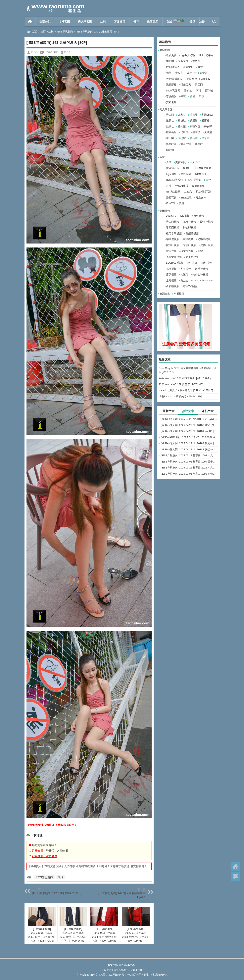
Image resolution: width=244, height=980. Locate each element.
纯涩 (200, 251)
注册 (202, 22)
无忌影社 (171, 85)
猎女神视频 (187, 251)
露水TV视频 (190, 286)
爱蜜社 (205, 120)
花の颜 (182, 126)
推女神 (170, 61)
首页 (30, 22)
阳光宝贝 (186, 85)
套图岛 (34, 52)
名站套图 (64, 22)
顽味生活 (186, 144)
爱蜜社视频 (207, 222)
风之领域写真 (204, 192)
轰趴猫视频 (173, 286)
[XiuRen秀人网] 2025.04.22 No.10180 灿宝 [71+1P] (189, 425)
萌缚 (199, 91)
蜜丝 (208, 180)
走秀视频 (171, 280)
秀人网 (170, 115)
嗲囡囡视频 (173, 227)
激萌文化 (188, 67)
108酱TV (171, 216)
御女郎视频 (190, 227)
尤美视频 (186, 269)
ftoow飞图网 (173, 91)
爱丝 (169, 162)
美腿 (181, 203)
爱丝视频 (171, 251)
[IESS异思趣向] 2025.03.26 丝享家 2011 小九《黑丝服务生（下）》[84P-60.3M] (189, 468)
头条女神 (183, 61)
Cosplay (205, 79)
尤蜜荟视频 (190, 222)
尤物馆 (182, 138)
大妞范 (184, 274)
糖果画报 (171, 132)
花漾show (207, 115)
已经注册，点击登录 (45, 856)
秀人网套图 (85, 22)
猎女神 (204, 73)
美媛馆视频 (192, 233)
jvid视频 (185, 216)
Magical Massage (202, 280)
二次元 (188, 192)
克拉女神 (192, 79)
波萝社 (196, 61)
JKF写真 (192, 263)
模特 (136, 22)
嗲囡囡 (170, 138)
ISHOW (171, 203)
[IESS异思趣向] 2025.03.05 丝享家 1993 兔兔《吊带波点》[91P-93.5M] (189, 474)
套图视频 (120, 22)
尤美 (169, 73)
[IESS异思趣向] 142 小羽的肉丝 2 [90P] (57, 893)
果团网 (199, 85)
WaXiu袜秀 (182, 186)
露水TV (192, 73)
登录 (192, 22)
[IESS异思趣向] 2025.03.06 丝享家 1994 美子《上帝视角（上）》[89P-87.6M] (189, 462)
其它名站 (171, 102)
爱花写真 (171, 198)
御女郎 (208, 126)
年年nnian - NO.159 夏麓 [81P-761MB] (181, 384)
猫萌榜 (196, 132)
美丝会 (184, 280)
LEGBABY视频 (175, 263)
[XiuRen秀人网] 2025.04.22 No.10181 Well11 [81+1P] (189, 431)
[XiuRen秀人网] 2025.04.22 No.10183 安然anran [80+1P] (189, 449)
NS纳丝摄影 (173, 192)
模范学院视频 (174, 233)
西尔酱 (209, 91)
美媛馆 (194, 120)
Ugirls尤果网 (206, 55)
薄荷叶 (199, 144)
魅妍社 (170, 126)
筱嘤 (169, 186)
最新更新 (153, 22)
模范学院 (195, 126)
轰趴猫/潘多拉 (174, 79)
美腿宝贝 (180, 162)
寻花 (183, 96)
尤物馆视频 (204, 239)
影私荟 (194, 138)
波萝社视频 (207, 245)
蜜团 (192, 96)
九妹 (61, 877)
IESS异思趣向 (65, 32)
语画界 (194, 115)
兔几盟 (208, 132)
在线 (175, 21)
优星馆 (184, 132)
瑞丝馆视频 (173, 239)
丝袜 (103, 22)
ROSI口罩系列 (174, 180)
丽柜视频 (186, 174)
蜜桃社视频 (173, 245)
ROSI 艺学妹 (194, 180)
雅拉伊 (201, 67)
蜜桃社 (182, 120)
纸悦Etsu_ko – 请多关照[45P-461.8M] (180, 396)
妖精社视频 (201, 269)
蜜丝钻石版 (173, 168)
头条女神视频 (200, 274)
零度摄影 (171, 96)
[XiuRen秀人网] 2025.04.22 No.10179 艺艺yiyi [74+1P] (189, 419)
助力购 (170, 150)
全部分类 (45, 22)
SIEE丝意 (186, 198)
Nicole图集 (198, 186)
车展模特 (179, 294)
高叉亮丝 (195, 162)
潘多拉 (188, 91)
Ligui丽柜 (171, 174)
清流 (202, 96)
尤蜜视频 (171, 269)
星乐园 (205, 138)
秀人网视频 (173, 222)
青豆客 (179, 73)
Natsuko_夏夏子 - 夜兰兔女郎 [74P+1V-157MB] (186, 390)
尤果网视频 (192, 257)
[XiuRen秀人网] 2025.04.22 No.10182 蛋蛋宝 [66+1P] (189, 443)
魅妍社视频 (190, 245)
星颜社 (170, 120)
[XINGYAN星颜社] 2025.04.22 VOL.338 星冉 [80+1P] (189, 437)
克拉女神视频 (174, 257)
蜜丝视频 (199, 216)
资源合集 (165, 294)
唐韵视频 (171, 274)
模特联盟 (171, 144)
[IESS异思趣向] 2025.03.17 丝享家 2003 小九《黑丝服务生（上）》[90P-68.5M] (189, 455)
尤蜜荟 (182, 115)
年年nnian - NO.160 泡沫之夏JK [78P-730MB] (185, 378)
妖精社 (187, 168)
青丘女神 (201, 198)
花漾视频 (188, 239)
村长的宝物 (173, 67)
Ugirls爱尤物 (188, 55)
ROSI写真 (201, 174)
